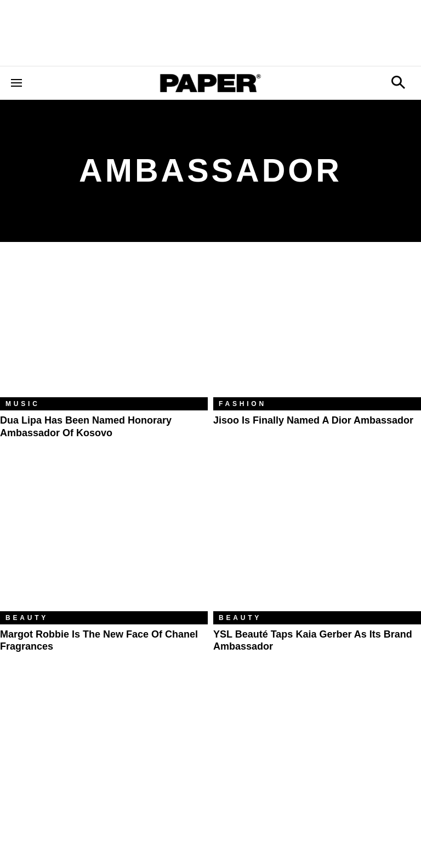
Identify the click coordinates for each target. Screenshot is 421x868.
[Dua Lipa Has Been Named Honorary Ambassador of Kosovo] (104, 328)
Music (23, 404)
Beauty (27, 618)
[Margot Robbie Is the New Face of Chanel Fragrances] (104, 542)
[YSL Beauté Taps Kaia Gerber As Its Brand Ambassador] (317, 542)
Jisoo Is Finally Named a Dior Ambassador (313, 420)
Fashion (243, 404)
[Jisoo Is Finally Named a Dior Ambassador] (317, 328)
